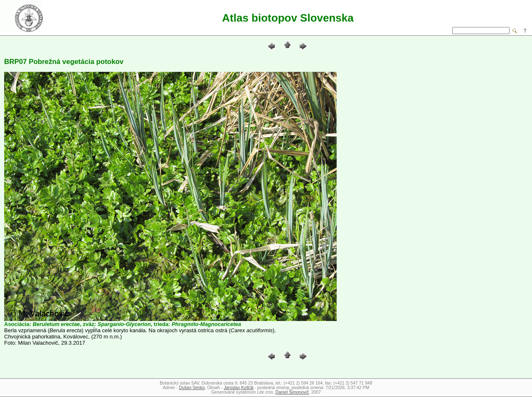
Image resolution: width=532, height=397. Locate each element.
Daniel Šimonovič (292, 392)
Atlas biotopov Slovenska (288, 18)
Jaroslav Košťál (238, 388)
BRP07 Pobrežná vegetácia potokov (64, 62)
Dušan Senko (192, 388)
